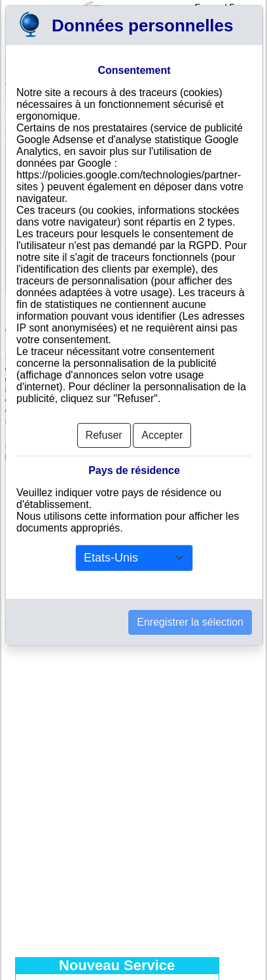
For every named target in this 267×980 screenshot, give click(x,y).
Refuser (104, 435)
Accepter (162, 435)
